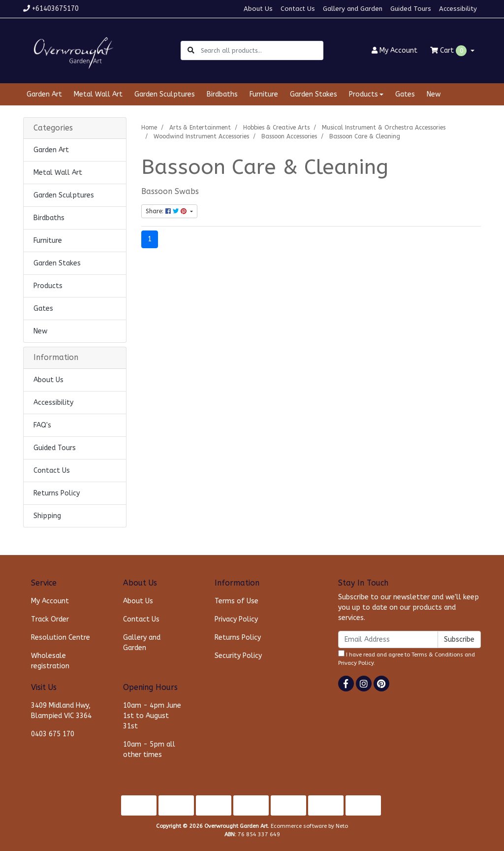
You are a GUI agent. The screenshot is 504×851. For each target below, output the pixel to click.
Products (48, 286)
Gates (405, 94)
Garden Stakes (314, 94)
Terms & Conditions (437, 655)
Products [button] (363, 94)
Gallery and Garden (353, 9)
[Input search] (262, 50)
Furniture (264, 94)
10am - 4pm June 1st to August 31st (152, 716)
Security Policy (238, 656)
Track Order (50, 619)
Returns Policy (57, 493)
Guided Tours (411, 9)
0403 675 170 (53, 734)
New (434, 94)
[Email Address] (388, 639)
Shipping (47, 516)
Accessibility (458, 9)
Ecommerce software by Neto (309, 826)
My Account (50, 601)
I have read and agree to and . (407, 658)
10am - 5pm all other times (149, 750)
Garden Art (44, 94)
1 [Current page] (150, 239)
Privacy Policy (236, 619)
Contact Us (298, 9)
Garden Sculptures (165, 94)
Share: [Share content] (167, 211)
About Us (258, 9)
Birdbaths (222, 94)
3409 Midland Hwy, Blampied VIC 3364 (61, 711)
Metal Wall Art (98, 94)
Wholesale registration (50, 661)
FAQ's (42, 425)
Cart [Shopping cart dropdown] (449, 51)
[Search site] (191, 50)
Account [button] (394, 50)
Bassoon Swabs (170, 192)
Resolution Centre (61, 638)
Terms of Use (236, 601)
